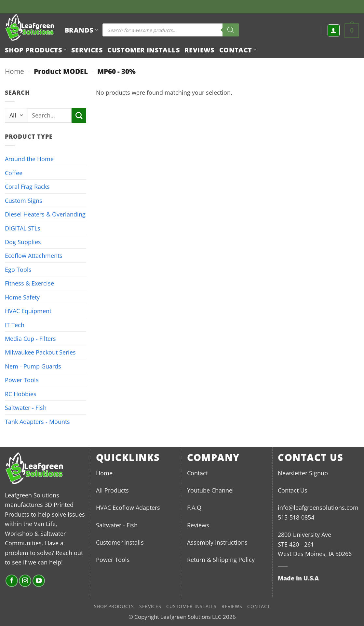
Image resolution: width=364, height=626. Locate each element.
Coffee (14, 173)
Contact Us (293, 490)
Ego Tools (18, 269)
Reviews (200, 50)
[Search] (231, 30)
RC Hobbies (21, 394)
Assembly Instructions (217, 542)
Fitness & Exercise (29, 283)
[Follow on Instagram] (25, 581)
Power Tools (22, 380)
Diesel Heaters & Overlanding (45, 214)
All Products (112, 490)
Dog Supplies (23, 242)
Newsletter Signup (303, 473)
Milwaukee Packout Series (40, 352)
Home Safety (22, 297)
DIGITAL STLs (23, 228)
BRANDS (81, 30)
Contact (238, 50)
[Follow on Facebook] (12, 581)
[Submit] (79, 115)
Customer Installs (144, 50)
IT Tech (15, 325)
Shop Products (36, 50)
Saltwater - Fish (26, 407)
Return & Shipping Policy (221, 559)
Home (14, 71)
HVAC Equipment (28, 311)
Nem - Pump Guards (33, 366)
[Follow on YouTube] (39, 581)
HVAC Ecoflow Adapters (128, 507)
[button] (334, 30)
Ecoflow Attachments (34, 255)
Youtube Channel (210, 490)
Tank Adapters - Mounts (37, 421)
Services (87, 50)
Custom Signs (24, 200)
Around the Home (29, 159)
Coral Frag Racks (27, 186)
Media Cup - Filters (30, 338)
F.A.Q (194, 507)
